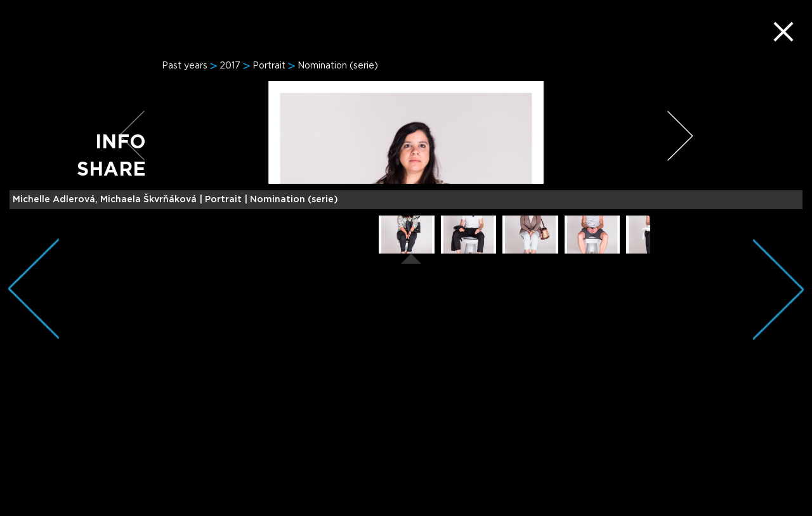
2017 (230, 66)
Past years (185, 66)
